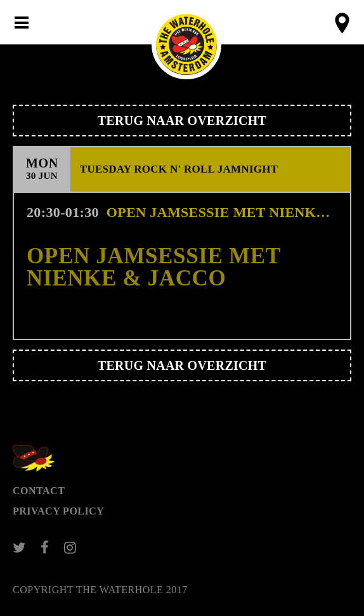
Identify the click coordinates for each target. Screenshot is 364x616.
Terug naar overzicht (182, 121)
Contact (39, 491)
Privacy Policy (58, 511)
